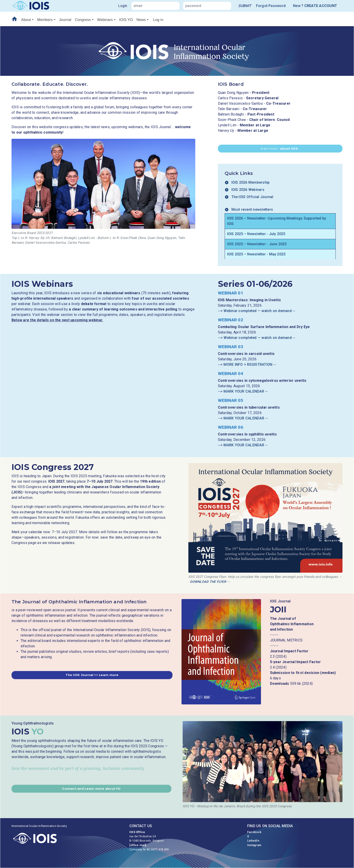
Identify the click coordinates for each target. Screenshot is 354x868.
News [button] (141, 20)
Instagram (254, 845)
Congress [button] (83, 20)
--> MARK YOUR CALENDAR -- (243, 391)
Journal (65, 20)
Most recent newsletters (249, 209)
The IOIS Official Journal (249, 197)
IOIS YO (126, 20)
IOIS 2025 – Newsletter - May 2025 (256, 254)
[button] (92, 675)
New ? (315, 6)
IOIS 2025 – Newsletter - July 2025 (256, 234)
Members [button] (45, 20)
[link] (245, 6)
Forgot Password (271, 6)
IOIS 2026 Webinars (245, 190)
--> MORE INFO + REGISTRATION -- (247, 365)
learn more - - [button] (280, 149)
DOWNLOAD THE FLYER (208, 582)
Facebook (254, 832)
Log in (158, 20)
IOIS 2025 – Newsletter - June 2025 (257, 244)
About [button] (26, 20)
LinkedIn (253, 841)
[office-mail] (138, 845)
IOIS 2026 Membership (247, 182)
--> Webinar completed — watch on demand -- (257, 311)
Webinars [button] (105, 20)
